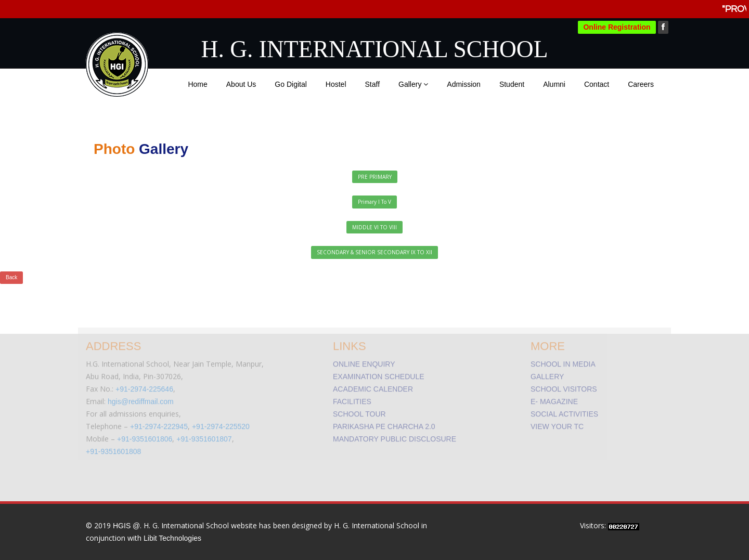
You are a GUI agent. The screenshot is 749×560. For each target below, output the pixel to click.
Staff (373, 84)
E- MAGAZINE (554, 399)
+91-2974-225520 (221, 424)
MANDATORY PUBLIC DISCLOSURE (395, 436)
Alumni (554, 84)
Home (197, 84)
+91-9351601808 (113, 449)
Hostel (336, 84)
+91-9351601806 (145, 436)
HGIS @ (126, 526)
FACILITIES (352, 399)
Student (512, 84)
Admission (464, 84)
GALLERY (547, 374)
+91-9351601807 (204, 436)
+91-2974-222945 (159, 424)
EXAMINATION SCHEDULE (379, 374)
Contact (597, 84)
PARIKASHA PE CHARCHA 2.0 (384, 424)
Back (11, 277)
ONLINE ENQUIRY (364, 361)
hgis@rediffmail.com (141, 399)
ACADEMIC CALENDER (373, 386)
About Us (241, 84)
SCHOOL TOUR (359, 411)
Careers (641, 84)
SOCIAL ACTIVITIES (564, 411)
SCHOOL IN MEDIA (563, 361)
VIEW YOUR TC (557, 424)
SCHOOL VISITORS (564, 386)
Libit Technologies (172, 538)
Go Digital (290, 84)
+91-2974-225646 (144, 386)
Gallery (413, 84)
